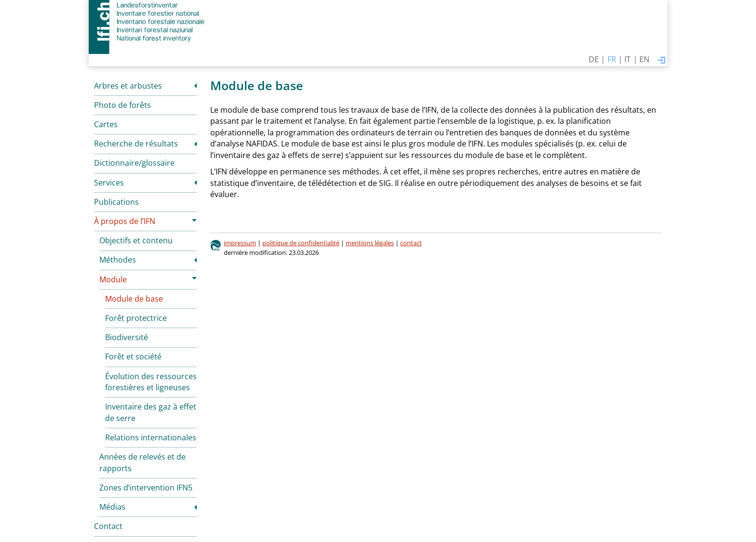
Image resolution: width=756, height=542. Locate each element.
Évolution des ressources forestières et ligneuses (151, 382)
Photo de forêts (122, 105)
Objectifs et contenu (136, 240)
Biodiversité (127, 337)
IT (628, 59)
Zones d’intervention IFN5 (146, 488)
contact (411, 243)
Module (113, 279)
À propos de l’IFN (125, 221)
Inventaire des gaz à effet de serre (151, 412)
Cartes (106, 124)
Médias (112, 507)
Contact (108, 526)
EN (644, 59)
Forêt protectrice (136, 318)
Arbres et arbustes (128, 86)
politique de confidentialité (301, 243)
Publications (116, 202)
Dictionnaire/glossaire (134, 163)
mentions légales (370, 243)
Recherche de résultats (136, 144)
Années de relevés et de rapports (142, 463)
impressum (240, 243)
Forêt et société (133, 357)
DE (594, 59)
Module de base (134, 299)
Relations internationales (151, 437)
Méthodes (118, 260)
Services (109, 183)
